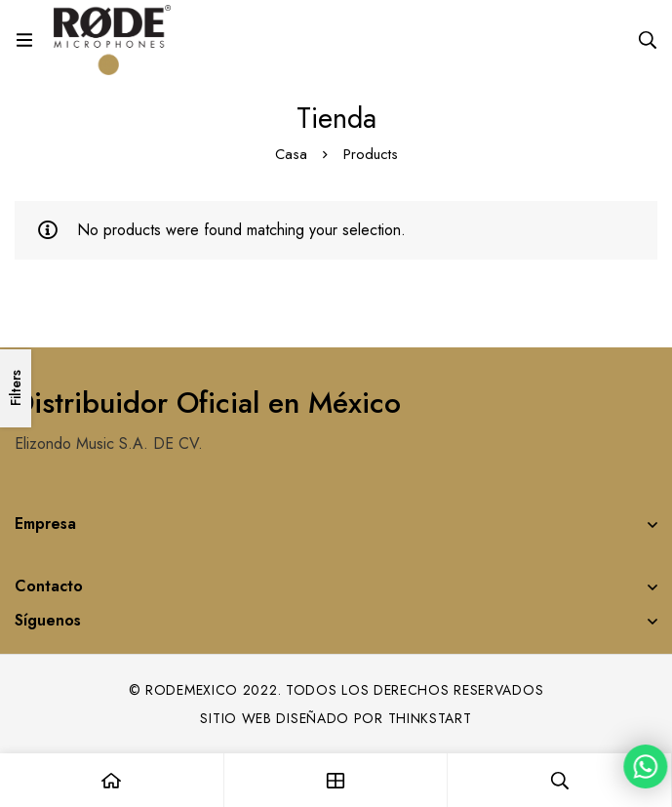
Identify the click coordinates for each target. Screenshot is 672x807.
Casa (291, 154)
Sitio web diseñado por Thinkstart (336, 718)
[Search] (648, 40)
